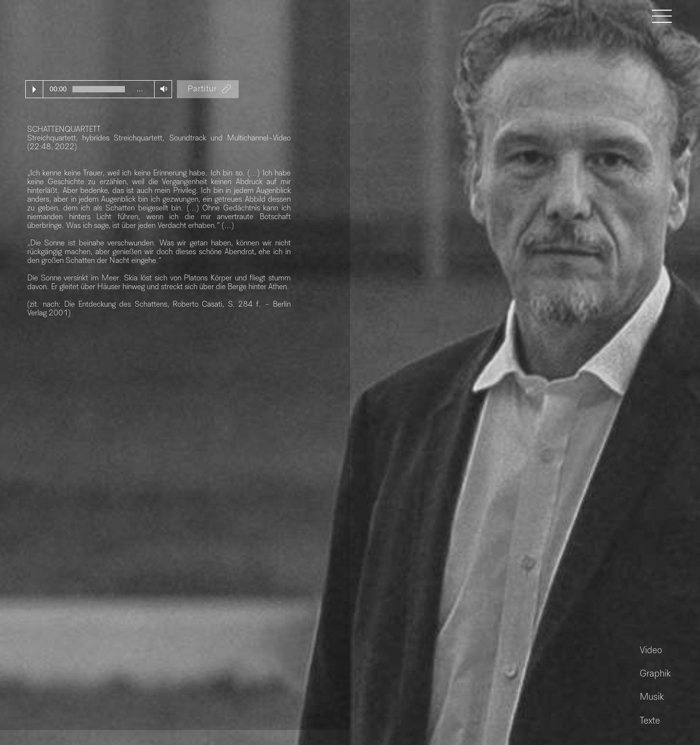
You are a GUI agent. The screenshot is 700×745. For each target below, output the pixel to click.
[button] (667, 16)
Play (34, 89)
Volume (161, 89)
